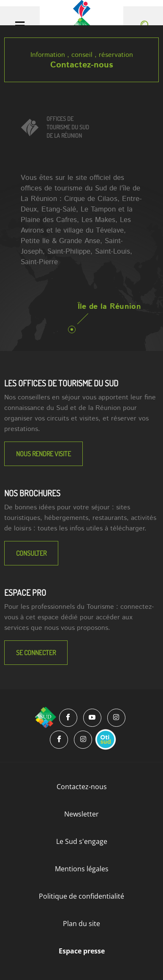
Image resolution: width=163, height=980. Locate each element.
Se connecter (36, 653)
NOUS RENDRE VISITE (43, 454)
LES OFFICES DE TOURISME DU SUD (61, 383)
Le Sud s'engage (82, 841)
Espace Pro (25, 592)
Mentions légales (82, 869)
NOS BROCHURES (32, 493)
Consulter (31, 553)
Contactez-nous (82, 65)
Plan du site (81, 924)
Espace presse (82, 951)
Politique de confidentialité (81, 896)
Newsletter (81, 814)
